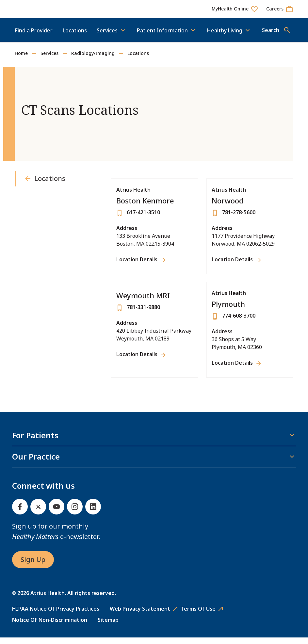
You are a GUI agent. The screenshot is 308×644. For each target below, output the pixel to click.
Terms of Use (198, 615)
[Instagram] (75, 513)
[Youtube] (57, 513)
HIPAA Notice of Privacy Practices (56, 615)
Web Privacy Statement (140, 615)
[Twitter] (38, 513)
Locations (75, 37)
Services (49, 60)
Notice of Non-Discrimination (50, 626)
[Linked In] (93, 513)
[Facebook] (20, 513)
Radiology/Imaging (93, 60)
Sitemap (108, 626)
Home (21, 60)
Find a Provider (34, 37)
